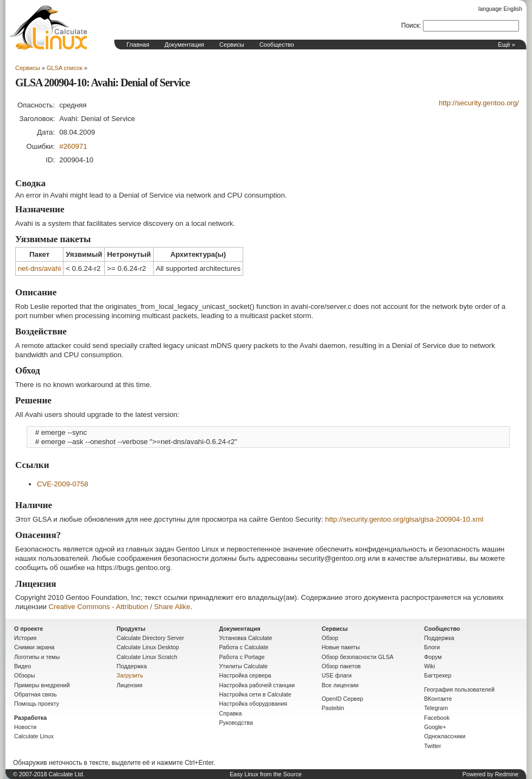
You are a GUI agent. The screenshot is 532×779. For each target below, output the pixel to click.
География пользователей (459, 689)
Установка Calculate (246, 638)
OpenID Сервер (342, 699)
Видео (23, 666)
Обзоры (24, 675)
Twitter (432, 746)
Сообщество (277, 45)
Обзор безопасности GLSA (357, 657)
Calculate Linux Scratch (147, 657)
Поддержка (132, 666)
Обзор (330, 638)
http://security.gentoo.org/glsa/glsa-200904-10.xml (404, 519)
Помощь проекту (37, 704)
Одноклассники (445, 736)
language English (500, 9)
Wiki (429, 666)
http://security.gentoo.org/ (479, 103)
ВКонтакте (438, 699)
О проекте (28, 629)
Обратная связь (36, 694)
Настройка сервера (245, 675)
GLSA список (65, 68)
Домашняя (49, 28)
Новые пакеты (340, 647)
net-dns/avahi (39, 268)
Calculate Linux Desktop (148, 647)
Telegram (436, 708)
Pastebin (332, 708)
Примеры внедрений (42, 685)
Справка (231, 713)
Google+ (435, 727)
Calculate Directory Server (150, 638)
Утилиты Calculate (244, 666)
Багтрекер (438, 675)
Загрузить (130, 675)
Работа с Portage (242, 657)
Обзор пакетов (341, 666)
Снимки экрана (34, 647)
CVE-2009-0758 (63, 484)
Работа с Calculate (244, 647)
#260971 (73, 146)
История (25, 638)
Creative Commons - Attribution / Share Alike (120, 607)
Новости (25, 727)
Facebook (437, 718)
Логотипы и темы (37, 657)
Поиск (410, 26)
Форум (433, 657)
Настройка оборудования (253, 704)
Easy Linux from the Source (266, 774)
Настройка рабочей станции (257, 685)
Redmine (507, 774)
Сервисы (232, 45)
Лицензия (129, 685)
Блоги (432, 647)
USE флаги (336, 675)
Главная (138, 45)
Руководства (236, 723)
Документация (184, 45)
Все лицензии (340, 685)
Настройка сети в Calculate (255, 694)
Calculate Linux (34, 736)
